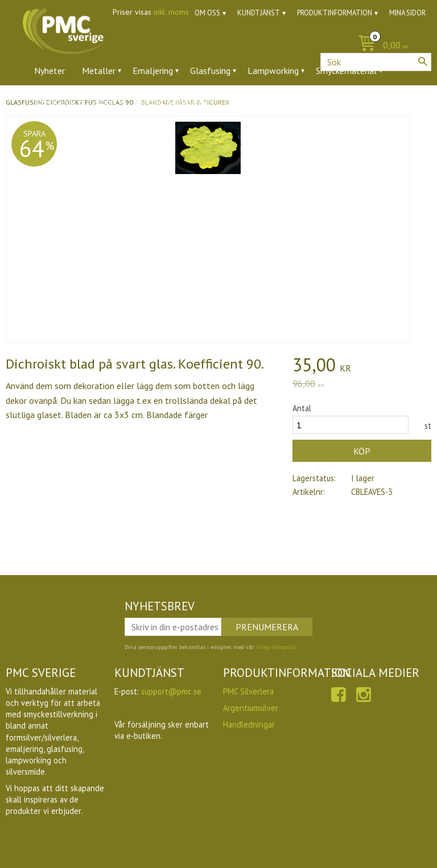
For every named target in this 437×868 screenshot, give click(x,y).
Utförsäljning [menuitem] (290, 102)
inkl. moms (171, 12)
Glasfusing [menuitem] (210, 71)
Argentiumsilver (251, 708)
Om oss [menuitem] (207, 13)
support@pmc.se (171, 691)
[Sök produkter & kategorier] (376, 62)
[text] (362, 366)
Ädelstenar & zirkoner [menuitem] (76, 102)
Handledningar (249, 724)
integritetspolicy (276, 647)
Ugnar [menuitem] (236, 102)
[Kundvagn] (218, 46)
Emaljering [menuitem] (153, 71)
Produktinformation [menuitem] (335, 13)
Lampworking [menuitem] (273, 71)
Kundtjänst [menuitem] (259, 13)
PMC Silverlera (248, 691)
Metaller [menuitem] (99, 71)
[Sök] (423, 61)
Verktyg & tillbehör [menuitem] (172, 102)
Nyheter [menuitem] (50, 71)
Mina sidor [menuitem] (407, 13)
